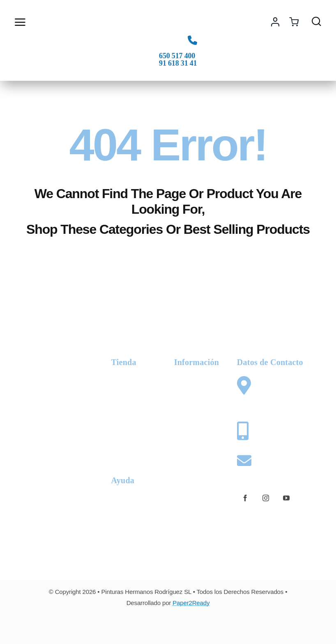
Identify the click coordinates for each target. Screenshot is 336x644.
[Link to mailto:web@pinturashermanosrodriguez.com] (242, 460)
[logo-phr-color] (168, 11)
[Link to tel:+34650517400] (192, 40)
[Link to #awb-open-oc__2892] (44, 22)
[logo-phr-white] (48, 356)
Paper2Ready (191, 603)
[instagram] (266, 498)
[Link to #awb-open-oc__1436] (316, 21)
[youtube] (286, 498)
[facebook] (245, 498)
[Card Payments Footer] (168, 625)
